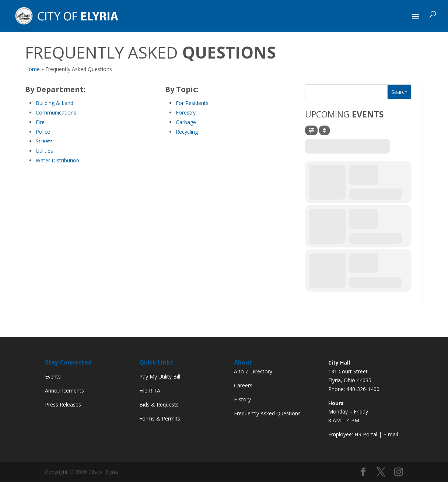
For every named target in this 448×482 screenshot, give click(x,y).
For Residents (192, 103)
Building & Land (55, 103)
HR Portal (366, 434)
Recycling (187, 132)
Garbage (186, 122)
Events (53, 377)
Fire (40, 122)
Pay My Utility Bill (160, 377)
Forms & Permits (160, 418)
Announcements (64, 390)
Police (43, 132)
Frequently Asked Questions (267, 413)
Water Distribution (57, 160)
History (242, 399)
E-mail (391, 434)
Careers (243, 385)
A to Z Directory (253, 371)
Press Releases (63, 404)
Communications (56, 112)
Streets (44, 141)
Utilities (44, 151)
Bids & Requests (159, 404)
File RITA (150, 390)
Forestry (186, 112)
